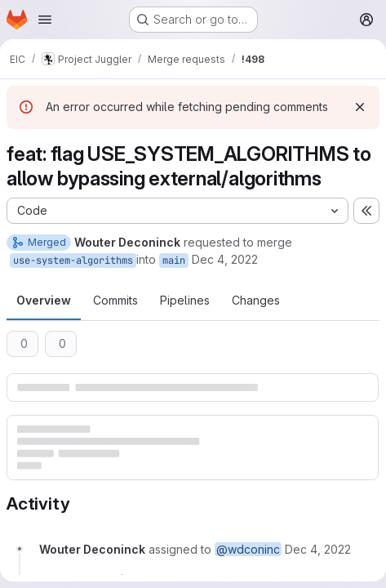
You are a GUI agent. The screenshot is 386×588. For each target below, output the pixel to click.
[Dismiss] (360, 107)
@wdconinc (248, 549)
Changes (256, 300)
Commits (115, 300)
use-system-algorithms (73, 261)
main (174, 261)
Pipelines (185, 300)
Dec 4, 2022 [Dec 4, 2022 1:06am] (225, 259)
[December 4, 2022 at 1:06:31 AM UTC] (318, 549)
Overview (44, 300)
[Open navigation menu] (45, 20)
